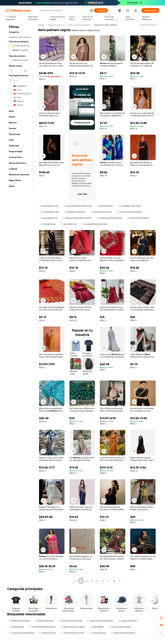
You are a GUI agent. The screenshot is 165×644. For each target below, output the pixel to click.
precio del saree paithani (120, 627)
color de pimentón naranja (70, 621)
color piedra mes (48, 224)
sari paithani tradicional (75, 212)
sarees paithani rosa (49, 206)
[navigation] (21, 303)
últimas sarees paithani (19, 621)
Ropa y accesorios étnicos (79, 25)
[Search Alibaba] (63, 10)
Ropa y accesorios (56, 25)
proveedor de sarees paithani (109, 218)
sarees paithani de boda (101, 212)
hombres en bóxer (48, 633)
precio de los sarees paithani (129, 212)
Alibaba (41, 25)
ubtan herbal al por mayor (73, 633)
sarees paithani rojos (49, 212)
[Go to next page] (119, 581)
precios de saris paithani (138, 218)
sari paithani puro (105, 206)
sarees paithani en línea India (95, 224)
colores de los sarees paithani (100, 621)
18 (114, 581)
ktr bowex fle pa (16, 627)
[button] (91, 10)
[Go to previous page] (75, 581)
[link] (161, 618)
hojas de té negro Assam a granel (77, 218)
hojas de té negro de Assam (73, 627)
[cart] (128, 11)
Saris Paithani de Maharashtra (42, 627)
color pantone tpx (97, 633)
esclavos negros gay (44, 621)
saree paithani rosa (49, 218)
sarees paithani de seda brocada (78, 206)
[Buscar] (101, 10)
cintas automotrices (128, 621)
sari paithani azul (69, 224)
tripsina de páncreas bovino (123, 633)
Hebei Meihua (97, 627)
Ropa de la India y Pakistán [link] (106, 25)
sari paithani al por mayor (130, 206)
